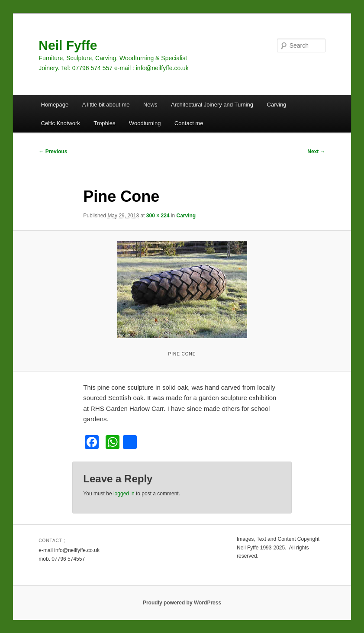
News (150, 105)
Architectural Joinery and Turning (212, 105)
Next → (316, 152)
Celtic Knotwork (61, 123)
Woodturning (145, 123)
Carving (277, 105)
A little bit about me (106, 105)
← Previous (53, 152)
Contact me (189, 123)
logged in (124, 494)
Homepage (55, 105)
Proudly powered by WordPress (182, 603)
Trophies (104, 123)
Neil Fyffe (68, 45)
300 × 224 (158, 216)
